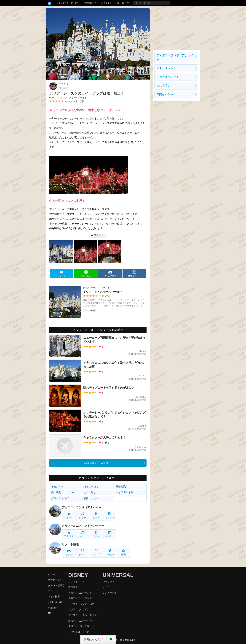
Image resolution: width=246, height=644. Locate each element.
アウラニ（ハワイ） (79, 609)
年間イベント (165, 94)
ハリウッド (108, 581)
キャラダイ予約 (125, 492)
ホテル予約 (106, 3)
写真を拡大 (98, 235)
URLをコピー (134, 274)
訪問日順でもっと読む (97, 463)
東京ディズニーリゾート (81, 621)
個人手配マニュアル (62, 492)
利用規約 (53, 608)
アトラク (69, 516)
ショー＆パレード (168, 77)
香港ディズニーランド (80, 593)
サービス (110, 553)
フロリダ (73, 587)
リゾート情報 (70, 544)
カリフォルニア (76, 581)
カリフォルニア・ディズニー (68, 3)
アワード (53, 591)
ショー (83, 516)
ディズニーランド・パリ (81, 604)
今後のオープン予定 (79, 626)
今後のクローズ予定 (79, 632)
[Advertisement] (176, 27)
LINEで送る (86, 274)
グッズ (96, 553)
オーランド (108, 587)
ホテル (69, 553)
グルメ (96, 516)
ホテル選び (90, 492)
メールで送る (110, 274)
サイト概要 (54, 597)
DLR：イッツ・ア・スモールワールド (68, 98)
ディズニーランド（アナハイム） (83, 507)
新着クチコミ (91, 487)
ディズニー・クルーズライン (84, 615)
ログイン (126, 3)
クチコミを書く (56, 585)
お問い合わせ (55, 602)
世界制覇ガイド (91, 3)
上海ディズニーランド (80, 598)
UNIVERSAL (118, 575)
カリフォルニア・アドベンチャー (83, 526)
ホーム (52, 574)
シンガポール (110, 593)
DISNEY (78, 575)
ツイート (61, 274)
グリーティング (60, 498)
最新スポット (91, 498)
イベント (110, 516)
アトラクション (166, 68)
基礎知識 (121, 487)
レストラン (163, 86)
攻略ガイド (57, 487)
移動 (123, 553)
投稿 (117, 3)
